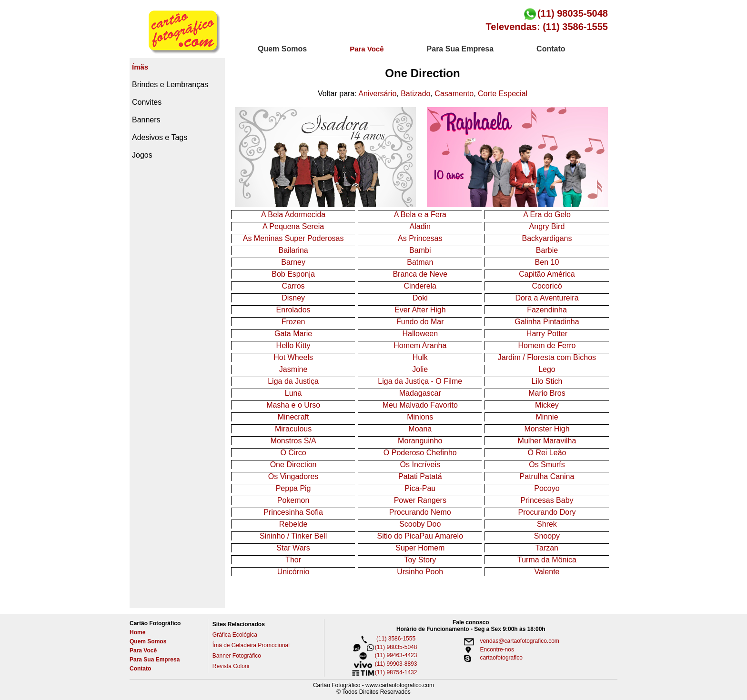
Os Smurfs (547, 465)
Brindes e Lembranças (170, 85)
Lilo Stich (547, 381)
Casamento (454, 94)
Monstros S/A (293, 441)
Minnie (547, 417)
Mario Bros (547, 393)
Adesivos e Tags (160, 137)
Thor (293, 560)
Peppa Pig (293, 488)
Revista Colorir (231, 666)
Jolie (420, 369)
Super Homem (420, 548)
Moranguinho (420, 441)
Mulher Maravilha (547, 441)
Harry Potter (547, 334)
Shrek (547, 524)
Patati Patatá (420, 476)
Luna (293, 393)
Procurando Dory (547, 512)
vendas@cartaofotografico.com (508, 641)
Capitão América (547, 274)
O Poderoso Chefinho (420, 453)
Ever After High (420, 310)
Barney (293, 262)
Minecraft (293, 417)
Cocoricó (547, 286)
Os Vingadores (293, 476)
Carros (293, 286)
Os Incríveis (420, 465)
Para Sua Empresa (155, 660)
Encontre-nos (485, 650)
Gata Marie (293, 334)
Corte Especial (503, 94)
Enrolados (293, 310)
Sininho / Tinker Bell (293, 536)
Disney (293, 298)
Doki (420, 298)
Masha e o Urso (293, 405)
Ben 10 (547, 262)
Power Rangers (420, 500)
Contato (140, 669)
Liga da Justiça (293, 381)
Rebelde (293, 524)
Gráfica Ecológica (235, 635)
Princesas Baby (547, 500)
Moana (420, 429)
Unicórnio (293, 572)
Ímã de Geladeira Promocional (251, 645)
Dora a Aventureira (547, 298)
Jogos (142, 155)
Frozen (293, 322)
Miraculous (293, 429)
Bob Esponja (293, 274)
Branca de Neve (420, 274)
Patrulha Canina (547, 476)
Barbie (547, 250)
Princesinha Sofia (293, 512)
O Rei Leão (547, 453)
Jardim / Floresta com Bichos (547, 357)
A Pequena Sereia (293, 226)
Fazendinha (547, 310)
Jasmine (293, 369)
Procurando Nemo (420, 512)
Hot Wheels (293, 357)
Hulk (420, 357)
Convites (147, 102)
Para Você (143, 650)
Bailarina (293, 250)
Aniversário (377, 94)
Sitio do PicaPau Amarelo (420, 536)
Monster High (547, 429)
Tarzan (547, 548)
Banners (146, 120)
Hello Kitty (293, 345)
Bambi (420, 250)
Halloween (420, 334)
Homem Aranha (420, 345)
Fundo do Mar (420, 322)
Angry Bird (547, 226)
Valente (547, 572)
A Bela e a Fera (420, 215)
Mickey (547, 405)
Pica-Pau (420, 488)
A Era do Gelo (547, 215)
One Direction (293, 465)
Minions (420, 417)
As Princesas (420, 238)
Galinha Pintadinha (547, 322)
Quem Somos (148, 641)
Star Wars (293, 548)
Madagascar (420, 393)
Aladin (420, 226)
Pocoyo (547, 488)
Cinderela (420, 286)
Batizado (415, 94)
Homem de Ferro (547, 345)
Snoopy (547, 536)
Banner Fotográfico (237, 656)
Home (137, 632)
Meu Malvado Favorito (420, 405)
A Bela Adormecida (293, 215)
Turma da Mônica (547, 560)
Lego (547, 369)
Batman (420, 262)
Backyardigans (547, 238)
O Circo (293, 453)
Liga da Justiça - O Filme (420, 381)
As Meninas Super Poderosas (293, 238)
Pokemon (293, 500)
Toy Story (420, 560)
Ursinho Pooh (420, 572)
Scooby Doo (420, 524)
